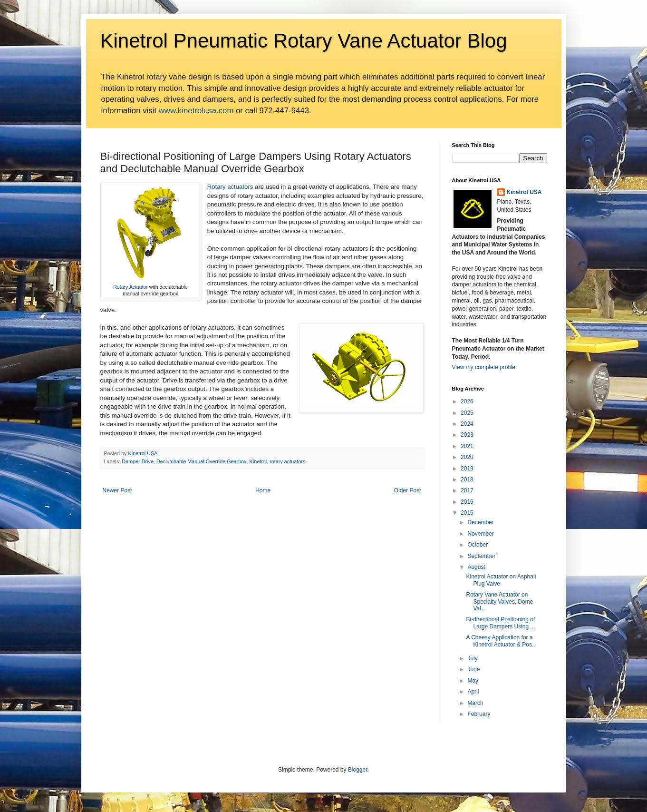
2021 (467, 446)
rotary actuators (287, 461)
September (481, 556)
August (476, 567)
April (473, 692)
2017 (467, 490)
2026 (467, 401)
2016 (467, 502)
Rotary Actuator (130, 287)
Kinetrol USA (524, 192)
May (473, 681)
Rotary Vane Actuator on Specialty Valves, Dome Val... (499, 602)
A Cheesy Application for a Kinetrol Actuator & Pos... (501, 641)
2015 (467, 513)
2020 (467, 457)
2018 (467, 479)
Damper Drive (138, 461)
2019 (467, 469)
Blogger (358, 770)
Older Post (408, 490)
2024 (467, 424)
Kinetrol (258, 461)
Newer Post (117, 490)
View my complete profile (484, 367)
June (473, 669)
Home (263, 490)
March (475, 703)
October (478, 545)
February (479, 714)
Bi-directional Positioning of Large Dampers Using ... (500, 623)
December (480, 522)
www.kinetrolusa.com (196, 111)
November (480, 534)
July (472, 658)
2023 (467, 435)
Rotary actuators (230, 187)
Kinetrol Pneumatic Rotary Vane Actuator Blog (304, 41)
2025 (467, 413)
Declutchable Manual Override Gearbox (202, 461)
